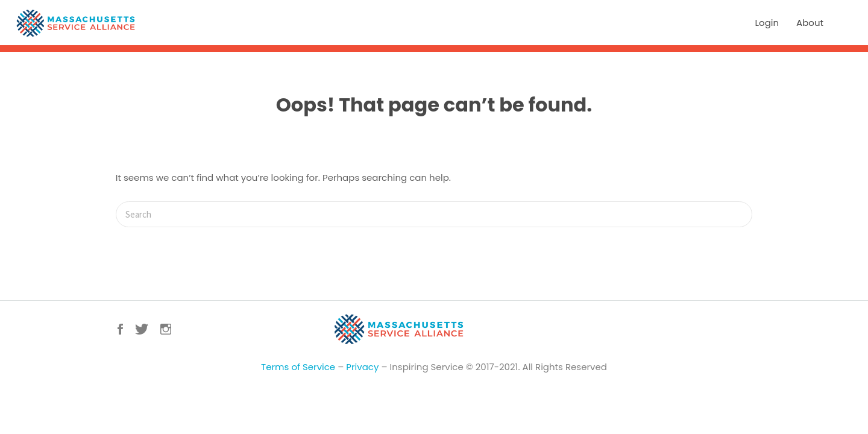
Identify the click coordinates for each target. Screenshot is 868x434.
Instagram (166, 329)
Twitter (142, 329)
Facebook (120, 329)
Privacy (362, 367)
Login (767, 23)
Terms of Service (298, 367)
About (810, 23)
